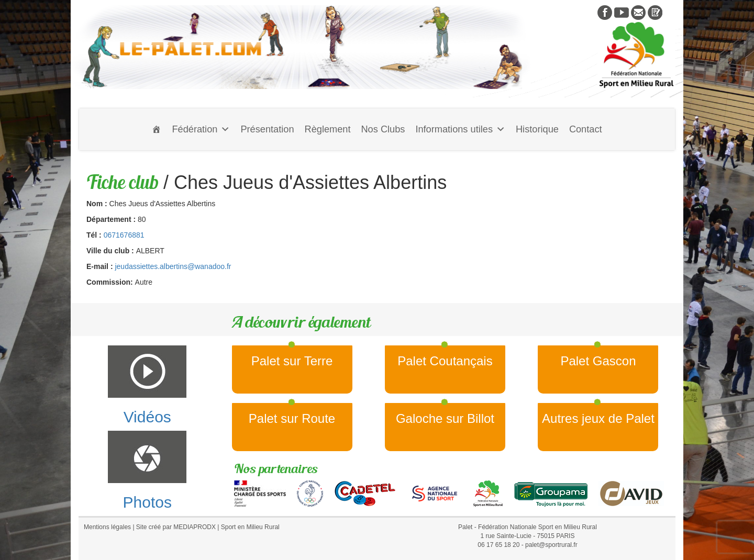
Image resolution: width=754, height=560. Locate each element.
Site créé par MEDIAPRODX (176, 527)
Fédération (201, 129)
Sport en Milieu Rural (250, 527)
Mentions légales (107, 527)
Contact (586, 129)
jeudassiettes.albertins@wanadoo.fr (173, 266)
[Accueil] (157, 129)
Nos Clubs (383, 129)
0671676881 (124, 235)
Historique (537, 129)
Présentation (267, 129)
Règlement (328, 129)
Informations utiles (460, 129)
